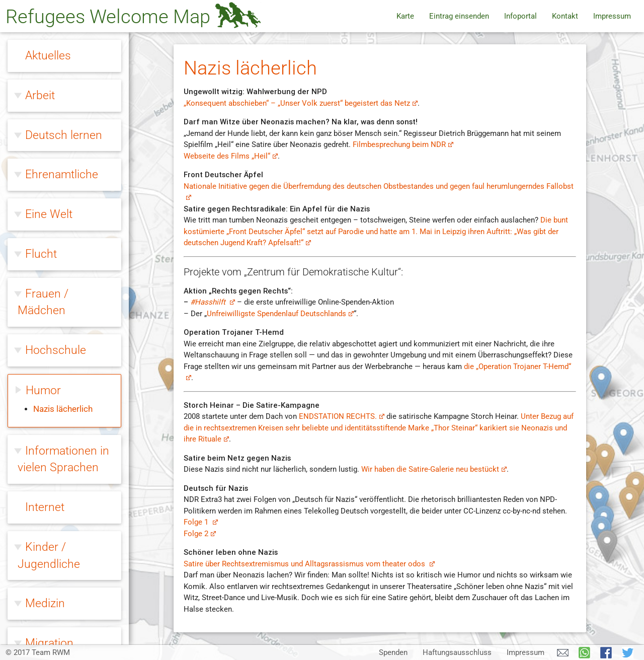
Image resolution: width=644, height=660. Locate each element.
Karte (405, 16)
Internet (45, 247)
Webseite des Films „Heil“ (231, 156)
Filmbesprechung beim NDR (403, 144)
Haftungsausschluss (457, 652)
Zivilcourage (56, 621)
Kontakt (565, 16)
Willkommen (57, 542)
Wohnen (47, 581)
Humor (43, 130)
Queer (41, 463)
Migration (49, 383)
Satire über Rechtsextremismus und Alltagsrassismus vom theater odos (309, 564)
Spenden (393, 652)
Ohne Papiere (59, 423)
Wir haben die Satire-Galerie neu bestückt (434, 469)
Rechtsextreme (64, 502)
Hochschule (56, 90)
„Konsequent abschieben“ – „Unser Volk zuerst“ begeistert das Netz (301, 103)
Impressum (612, 16)
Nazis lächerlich (63, 149)
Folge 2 (200, 534)
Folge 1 (201, 522)
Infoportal (520, 16)
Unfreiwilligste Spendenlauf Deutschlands (280, 314)
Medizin (45, 343)
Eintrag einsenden (459, 16)
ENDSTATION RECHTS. (342, 416)
